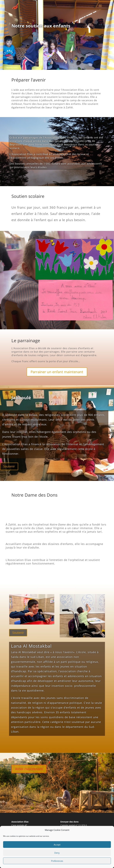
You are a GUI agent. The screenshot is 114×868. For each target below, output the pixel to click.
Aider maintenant (29, 769)
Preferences (57, 861)
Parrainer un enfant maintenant (57, 372)
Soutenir (9, 466)
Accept (57, 845)
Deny (57, 853)
